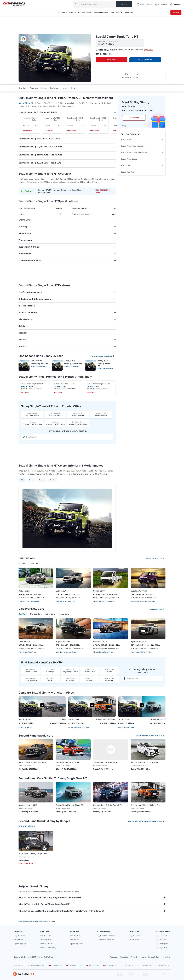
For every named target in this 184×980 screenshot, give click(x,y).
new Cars (25, 921)
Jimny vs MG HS (25, 728)
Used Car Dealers (47, 944)
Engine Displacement (81, 214)
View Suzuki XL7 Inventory (65, 601)
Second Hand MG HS (28, 805)
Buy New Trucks (135, 936)
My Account (161, 4)
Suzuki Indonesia (33, 921)
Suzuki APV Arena (139, 591)
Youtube (161, 940)
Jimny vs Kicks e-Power (79, 728)
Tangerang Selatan (70, 671)
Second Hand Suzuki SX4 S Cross (33, 762)
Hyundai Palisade (138, 642)
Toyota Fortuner (63, 642)
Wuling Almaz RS (158, 719)
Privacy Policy (154, 957)
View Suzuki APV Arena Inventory (143, 601)
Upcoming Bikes (76, 944)
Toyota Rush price (29, 652)
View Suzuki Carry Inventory (103, 601)
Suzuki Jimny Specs (142, 159)
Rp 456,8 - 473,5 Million (32, 423)
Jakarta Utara (90, 671)
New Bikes (86, 12)
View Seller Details (27, 864)
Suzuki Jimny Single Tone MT (108, 41)
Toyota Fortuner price (68, 652)
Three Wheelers (100, 12)
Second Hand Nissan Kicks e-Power (146, 805)
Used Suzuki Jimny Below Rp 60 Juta (149, 821)
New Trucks (116, 12)
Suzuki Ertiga (24, 591)
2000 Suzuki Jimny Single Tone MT (33, 854)
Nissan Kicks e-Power (106, 719)
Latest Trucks (134, 940)
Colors (74, 88)
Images (64, 88)
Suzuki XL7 (61, 591)
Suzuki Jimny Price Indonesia (142, 146)
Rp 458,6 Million (32, 414)
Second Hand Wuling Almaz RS (70, 805)
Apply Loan (148, 50)
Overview (22, 88)
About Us (113, 957)
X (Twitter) (162, 948)
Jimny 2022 (103, 361)
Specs (44, 88)
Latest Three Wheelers (105, 940)
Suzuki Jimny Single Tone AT (98, 384)
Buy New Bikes (76, 936)
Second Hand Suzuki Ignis (68, 762)
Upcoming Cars (20, 944)
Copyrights (166, 957)
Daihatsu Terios (100, 642)
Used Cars (73, 12)
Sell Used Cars (46, 940)
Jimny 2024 (36, 361)
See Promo (27, 131)
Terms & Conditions (138, 957)
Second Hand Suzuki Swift (105, 762)
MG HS (63, 719)
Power (21, 214)
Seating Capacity (79, 208)
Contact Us (124, 957)
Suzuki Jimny (25, 103)
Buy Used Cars (46, 936)
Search (124, 4)
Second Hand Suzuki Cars (153, 736)
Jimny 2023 (70, 361)
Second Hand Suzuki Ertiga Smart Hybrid (146, 762)
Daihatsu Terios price (105, 652)
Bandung (70, 679)
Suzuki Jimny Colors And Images (142, 152)
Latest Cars (18, 940)
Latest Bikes (75, 940)
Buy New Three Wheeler (106, 936)
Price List (34, 88)
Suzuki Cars (142, 165)
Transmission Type (27, 208)
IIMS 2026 (128, 12)
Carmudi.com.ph (74, 965)
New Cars (61, 12)
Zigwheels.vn (144, 965)
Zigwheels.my (110, 965)
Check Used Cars (145, 60)
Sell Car (176, 12)
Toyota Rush (24, 642)
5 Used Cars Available (105, 369)
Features (54, 88)
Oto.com (19, 965)
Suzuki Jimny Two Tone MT (65, 384)
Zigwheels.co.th (162, 965)
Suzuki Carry (99, 591)
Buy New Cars (19, 936)
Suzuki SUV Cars (142, 172)
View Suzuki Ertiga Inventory (29, 601)
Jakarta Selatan (31, 679)
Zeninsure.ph (93, 965)
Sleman (109, 671)
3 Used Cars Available (39, 367)
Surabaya (50, 671)
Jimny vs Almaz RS (126, 728)
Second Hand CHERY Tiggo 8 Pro (108, 805)
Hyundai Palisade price (143, 652)
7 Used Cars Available (72, 367)
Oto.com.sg (127, 965)
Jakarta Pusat (31, 671)
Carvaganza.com (36, 965)
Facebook (161, 936)
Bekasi (50, 679)
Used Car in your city (48, 948)
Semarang (109, 679)
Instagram (162, 944)
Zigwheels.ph (55, 965)
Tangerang (90, 679)
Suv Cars (160, 609)
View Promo (112, 60)
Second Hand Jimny (106, 356)
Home (20, 921)
